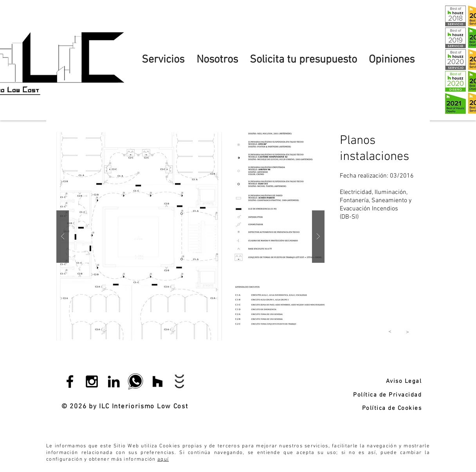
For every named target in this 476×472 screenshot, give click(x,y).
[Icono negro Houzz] (158, 381)
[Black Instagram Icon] (92, 381)
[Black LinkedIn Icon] (114, 381)
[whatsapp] (136, 381)
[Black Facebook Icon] (70, 381)
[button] (190, 236)
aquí (163, 459)
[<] (390, 332)
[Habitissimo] (179, 381)
